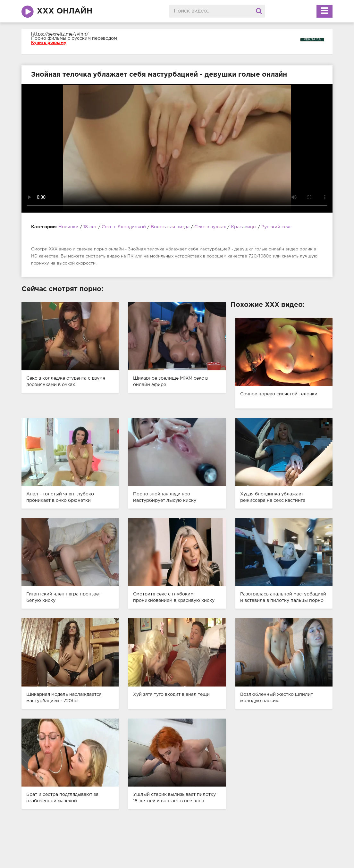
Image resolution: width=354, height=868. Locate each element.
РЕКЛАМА (312, 40)
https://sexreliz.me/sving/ (60, 34)
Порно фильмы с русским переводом (74, 38)
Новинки (68, 227)
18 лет (91, 227)
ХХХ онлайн (65, 11)
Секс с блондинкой (124, 227)
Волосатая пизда (170, 227)
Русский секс (277, 227)
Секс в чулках (210, 227)
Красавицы (244, 227)
